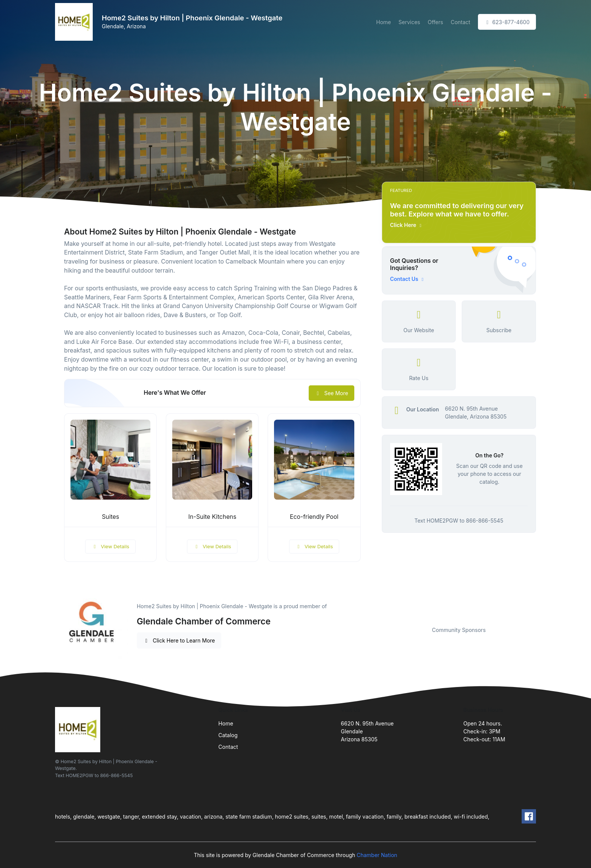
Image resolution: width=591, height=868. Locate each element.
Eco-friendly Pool (314, 517)
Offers (436, 22)
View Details (110, 546)
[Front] (75, 22)
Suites (110, 517)
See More (331, 393)
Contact (461, 22)
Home (384, 22)
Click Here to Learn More (179, 640)
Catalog (228, 735)
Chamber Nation (377, 855)
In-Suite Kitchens (212, 517)
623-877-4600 (507, 22)
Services (409, 22)
